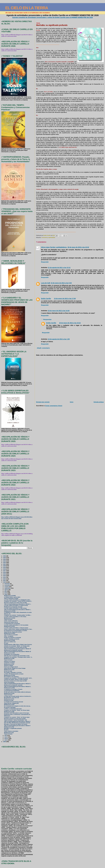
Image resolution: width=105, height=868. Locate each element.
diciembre (7, 584)
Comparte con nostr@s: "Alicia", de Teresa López (17, 710)
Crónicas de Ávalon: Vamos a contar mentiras (16, 679)
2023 (5, 561)
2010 (5, 582)
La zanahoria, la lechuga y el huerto (13, 689)
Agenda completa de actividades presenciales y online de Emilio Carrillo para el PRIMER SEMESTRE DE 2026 (53, 17)
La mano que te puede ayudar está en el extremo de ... (18, 696)
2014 (5, 576)
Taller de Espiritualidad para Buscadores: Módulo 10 (17, 649)
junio (6, 593)
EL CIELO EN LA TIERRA (27, 8)
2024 (5, 559)
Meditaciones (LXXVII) (10, 611)
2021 (5, 564)
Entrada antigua (99, 402)
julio (6, 591)
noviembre (7, 585)
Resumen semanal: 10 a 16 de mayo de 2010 (15, 681)
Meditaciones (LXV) (9, 699)
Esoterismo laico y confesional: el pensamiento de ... (18, 714)
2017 (5, 571)
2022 (5, 563)
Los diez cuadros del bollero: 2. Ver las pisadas (16, 625)
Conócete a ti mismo (9, 663)
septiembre (8, 588)
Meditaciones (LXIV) (9, 705)
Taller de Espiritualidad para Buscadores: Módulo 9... (18, 684)
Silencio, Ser (7, 614)
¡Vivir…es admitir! (9, 636)
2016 (5, 572)
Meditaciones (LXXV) (9, 626)
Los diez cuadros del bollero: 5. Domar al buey (16, 605)
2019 (5, 567)
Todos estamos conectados (11, 731)
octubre (7, 587)
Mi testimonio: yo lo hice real (12, 698)
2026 (5, 556)
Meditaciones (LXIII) (9, 712)
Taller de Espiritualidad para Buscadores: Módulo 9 (17, 721)
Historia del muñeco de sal (11, 622)
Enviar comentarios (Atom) (54, 406)
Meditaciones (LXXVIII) (10, 596)
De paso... (7, 730)
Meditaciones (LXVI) (9, 694)
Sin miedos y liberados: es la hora (13, 672)
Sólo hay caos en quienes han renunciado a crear (17, 656)
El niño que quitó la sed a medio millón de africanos (17, 692)
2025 (5, 558)
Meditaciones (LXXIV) (10, 633)
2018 (5, 569)
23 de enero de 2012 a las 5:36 (61, 283)
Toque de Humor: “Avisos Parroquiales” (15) (15, 720)
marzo (6, 737)
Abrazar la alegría (9, 666)
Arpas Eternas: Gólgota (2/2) (11, 703)
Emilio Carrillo (46, 299)
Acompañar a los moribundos (12, 654)
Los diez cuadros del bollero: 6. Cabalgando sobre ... (18, 600)
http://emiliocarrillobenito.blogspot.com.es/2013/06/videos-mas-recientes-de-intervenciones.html (17, 518)
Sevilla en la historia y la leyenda (13, 638)
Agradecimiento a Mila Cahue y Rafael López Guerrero (18, 645)
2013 (5, 577)
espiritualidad (52, 238)
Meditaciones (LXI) (9, 733)
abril (6, 735)
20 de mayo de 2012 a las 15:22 (70, 323)
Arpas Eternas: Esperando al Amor (13, 632)
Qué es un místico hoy (10, 642)
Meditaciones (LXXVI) (10, 618)
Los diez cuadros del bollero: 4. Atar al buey (15, 608)
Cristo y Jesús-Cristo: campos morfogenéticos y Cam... (18, 629)
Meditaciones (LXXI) (9, 659)
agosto (6, 590)
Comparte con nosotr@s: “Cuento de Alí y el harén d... (18, 601)
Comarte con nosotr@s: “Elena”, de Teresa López (17, 646)
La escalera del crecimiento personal (14, 702)
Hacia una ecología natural (11, 667)
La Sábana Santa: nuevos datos (12, 597)
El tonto (6, 643)
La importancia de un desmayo (12, 624)
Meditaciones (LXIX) (9, 670)
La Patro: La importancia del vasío (13, 709)
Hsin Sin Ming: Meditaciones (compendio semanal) (17, 723)
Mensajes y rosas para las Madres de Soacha (16, 724)
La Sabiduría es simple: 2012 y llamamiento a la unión (18, 612)
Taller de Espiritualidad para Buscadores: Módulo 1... (18, 604)
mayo (6, 594)
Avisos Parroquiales (9, 682)
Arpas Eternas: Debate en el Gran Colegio (15, 668)
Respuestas (47, 319)
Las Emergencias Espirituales (12, 691)
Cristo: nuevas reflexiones (11, 621)
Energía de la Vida (9, 701)
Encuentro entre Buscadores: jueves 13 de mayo (17, 713)
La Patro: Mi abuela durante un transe (14, 674)
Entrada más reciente (43, 402)
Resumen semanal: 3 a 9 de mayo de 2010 (15, 719)
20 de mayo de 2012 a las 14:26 (59, 311)
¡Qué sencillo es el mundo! (11, 635)
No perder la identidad (10, 707)
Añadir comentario (43, 348)
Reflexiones (7, 716)
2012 (5, 579)
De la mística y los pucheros (11, 677)
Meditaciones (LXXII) (9, 653)
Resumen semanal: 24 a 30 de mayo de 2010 (15, 603)
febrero (7, 739)
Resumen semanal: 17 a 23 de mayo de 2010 (15, 647)
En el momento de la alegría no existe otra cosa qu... (18, 706)
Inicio (72, 402)
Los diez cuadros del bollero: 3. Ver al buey (15, 617)
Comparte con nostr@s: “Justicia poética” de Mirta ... (18, 615)
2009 (5, 742)
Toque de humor (8, 619)
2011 (5, 580)
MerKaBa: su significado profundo (13, 728)
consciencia (45, 238)
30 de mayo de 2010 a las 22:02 (78, 247)
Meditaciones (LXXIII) (10, 640)
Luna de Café (46, 283)
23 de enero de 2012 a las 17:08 (65, 299)
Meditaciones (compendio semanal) (13, 607)
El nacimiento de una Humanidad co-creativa (16, 631)
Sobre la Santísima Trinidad (11, 598)
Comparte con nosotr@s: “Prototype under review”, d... (18, 657)
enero (6, 740)
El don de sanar (8, 671)
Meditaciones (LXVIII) (10, 675)
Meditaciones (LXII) (9, 727)
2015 (5, 574)
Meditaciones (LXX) (9, 664)
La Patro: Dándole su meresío (12, 639)
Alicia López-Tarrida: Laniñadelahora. (54, 247)
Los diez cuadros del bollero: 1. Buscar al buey (16, 628)
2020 (5, 566)
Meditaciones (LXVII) (9, 688)
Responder (45, 262)
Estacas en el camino (10, 661)
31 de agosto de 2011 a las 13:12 (59, 268)
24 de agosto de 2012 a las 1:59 (59, 339)
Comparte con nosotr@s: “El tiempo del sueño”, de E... (18, 678)
